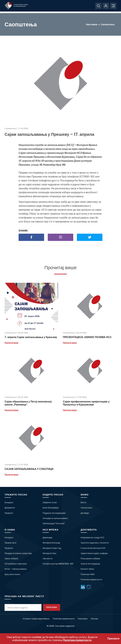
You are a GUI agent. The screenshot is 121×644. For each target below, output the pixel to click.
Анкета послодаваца (90, 564)
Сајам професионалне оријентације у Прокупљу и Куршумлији (86, 403)
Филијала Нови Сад (52, 548)
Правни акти (10, 543)
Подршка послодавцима (54, 513)
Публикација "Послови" (54, 523)
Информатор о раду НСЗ (92, 538)
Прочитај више (12, 343)
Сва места (47, 559)
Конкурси (9, 502)
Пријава (53, 607)
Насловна (92, 24)
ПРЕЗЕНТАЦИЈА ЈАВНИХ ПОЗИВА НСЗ (87, 337)
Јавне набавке (11, 559)
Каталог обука (87, 569)
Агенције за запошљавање (55, 518)
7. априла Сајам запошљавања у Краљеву (31, 337)
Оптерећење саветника (16, 564)
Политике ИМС (88, 574)
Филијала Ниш (49, 553)
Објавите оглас (50, 502)
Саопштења (108, 24)
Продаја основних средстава (18, 553)
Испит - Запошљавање (16, 569)
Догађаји (85, 513)
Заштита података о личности (95, 543)
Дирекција (47, 538)
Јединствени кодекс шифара (94, 553)
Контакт (95, 619)
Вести (84, 502)
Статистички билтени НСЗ (93, 548)
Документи (10, 508)
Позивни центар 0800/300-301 (58, 564)
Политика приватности (91, 580)
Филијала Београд (51, 543)
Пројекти (9, 513)
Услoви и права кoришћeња (36, 619)
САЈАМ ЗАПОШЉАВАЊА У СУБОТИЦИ (29, 469)
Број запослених (12, 574)
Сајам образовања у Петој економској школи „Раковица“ (28, 403)
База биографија (50, 508)
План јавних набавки (90, 559)
